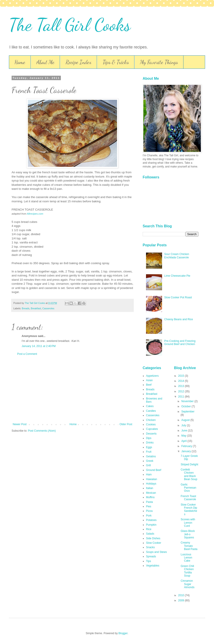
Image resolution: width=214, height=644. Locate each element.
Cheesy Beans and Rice (179, 319)
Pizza (149, 511)
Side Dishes (153, 538)
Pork (149, 516)
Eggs (149, 447)
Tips (148, 561)
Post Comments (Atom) (42, 431)
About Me (45, 62)
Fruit (149, 452)
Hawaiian (151, 479)
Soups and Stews (156, 552)
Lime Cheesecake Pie (177, 276)
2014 (181, 381)
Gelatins (151, 456)
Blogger (123, 633)
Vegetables (153, 566)
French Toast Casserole (188, 498)
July (184, 425)
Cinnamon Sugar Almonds (187, 584)
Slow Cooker (154, 543)
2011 (181, 397)
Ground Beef (154, 470)
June (184, 431)
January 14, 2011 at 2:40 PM (39, 346)
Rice (149, 529)
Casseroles (48, 308)
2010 (181, 595)
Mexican (151, 493)
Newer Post (20, 424)
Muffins (150, 497)
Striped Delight (189, 464)
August (186, 420)
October (186, 406)
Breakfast (36, 308)
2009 (181, 600)
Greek (150, 461)
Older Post (126, 424)
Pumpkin (151, 525)
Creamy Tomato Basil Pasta (189, 546)
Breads (26, 308)
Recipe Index (78, 62)
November (188, 401)
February (187, 446)
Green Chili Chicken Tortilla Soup (187, 571)
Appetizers (152, 376)
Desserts (151, 434)
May (184, 436)
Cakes (150, 406)
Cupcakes (152, 429)
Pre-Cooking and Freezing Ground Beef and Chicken (180, 343)
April (184, 441)
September (188, 412)
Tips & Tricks (116, 62)
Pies (149, 506)
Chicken (151, 420)
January (186, 451)
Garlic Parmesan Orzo (188, 488)
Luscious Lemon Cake (186, 558)
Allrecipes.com (35, 214)
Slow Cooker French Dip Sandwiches (189, 509)
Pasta (149, 502)
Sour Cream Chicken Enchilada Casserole (177, 256)
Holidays (151, 484)
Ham (149, 475)
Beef (149, 385)
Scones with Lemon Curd (188, 523)
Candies (151, 411)
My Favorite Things (159, 62)
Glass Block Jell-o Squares (188, 534)
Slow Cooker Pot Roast (178, 297)
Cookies (151, 424)
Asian (149, 380)
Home (20, 62)
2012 (181, 391)
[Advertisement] (72, 389)
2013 (181, 386)
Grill (148, 465)
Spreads (151, 556)
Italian (150, 488)
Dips (149, 438)
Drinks (150, 443)
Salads (150, 534)
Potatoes (151, 520)
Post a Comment (27, 354)
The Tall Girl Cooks (70, 25)
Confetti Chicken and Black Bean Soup (189, 474)
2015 (181, 376)
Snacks (150, 547)
